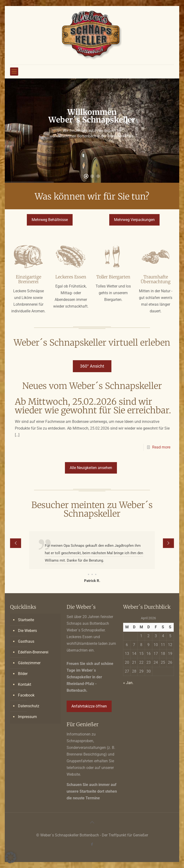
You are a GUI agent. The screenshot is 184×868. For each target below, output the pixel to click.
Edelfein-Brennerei (33, 652)
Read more (161, 447)
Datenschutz (29, 706)
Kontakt (25, 684)
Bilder (23, 674)
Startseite (26, 620)
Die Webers (27, 631)
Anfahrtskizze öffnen (89, 706)
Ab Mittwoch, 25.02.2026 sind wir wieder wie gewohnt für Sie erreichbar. (93, 406)
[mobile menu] (14, 72)
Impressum (27, 717)
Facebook (26, 695)
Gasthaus (26, 641)
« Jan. (128, 683)
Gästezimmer (29, 663)
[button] (11, 857)
